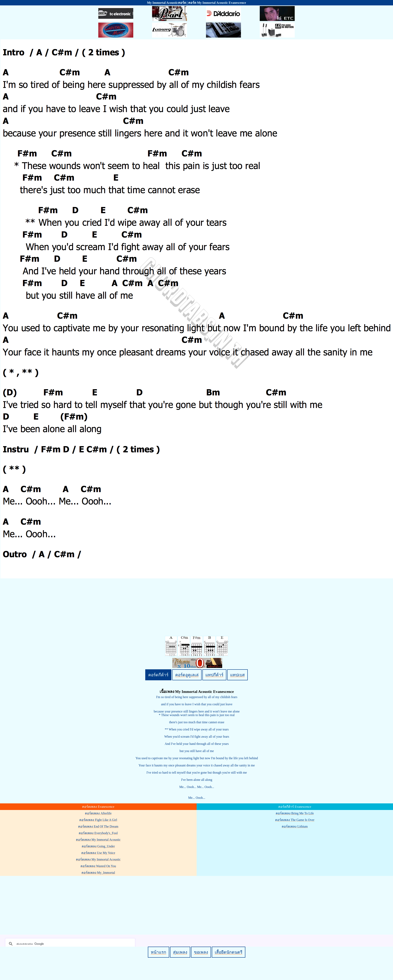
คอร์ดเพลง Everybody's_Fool (98, 833)
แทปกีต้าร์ (214, 675)
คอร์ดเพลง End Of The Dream (98, 826)
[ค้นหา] (70, 944)
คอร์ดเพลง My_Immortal (98, 873)
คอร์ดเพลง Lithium (295, 826)
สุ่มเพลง (180, 952)
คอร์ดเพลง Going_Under (98, 846)
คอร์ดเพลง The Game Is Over (295, 820)
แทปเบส (237, 675)
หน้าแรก (159, 952)
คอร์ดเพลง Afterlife (98, 813)
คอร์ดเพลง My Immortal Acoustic (98, 840)
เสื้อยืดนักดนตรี (229, 952)
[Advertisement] (197, 904)
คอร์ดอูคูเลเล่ (187, 675)
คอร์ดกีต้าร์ (158, 675)
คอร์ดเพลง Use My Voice (98, 853)
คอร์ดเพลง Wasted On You (98, 866)
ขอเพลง (201, 952)
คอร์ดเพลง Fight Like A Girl (98, 820)
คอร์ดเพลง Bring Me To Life (295, 813)
